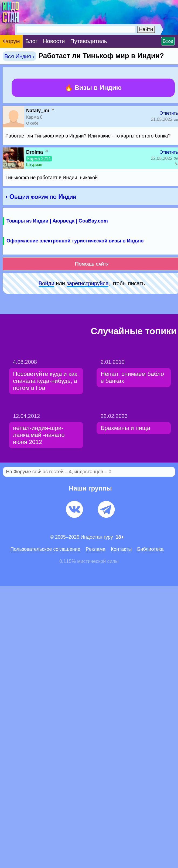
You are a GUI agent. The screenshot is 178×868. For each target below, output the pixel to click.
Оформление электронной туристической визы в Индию (75, 241)
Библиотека (150, 549)
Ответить (169, 113)
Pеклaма (96, 549)
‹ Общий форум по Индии (41, 197)
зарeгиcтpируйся (88, 283)
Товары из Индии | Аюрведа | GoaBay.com (57, 221)
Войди (46, 283)
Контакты (121, 549)
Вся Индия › (19, 56)
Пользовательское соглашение (45, 549)
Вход (168, 41)
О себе (32, 123)
